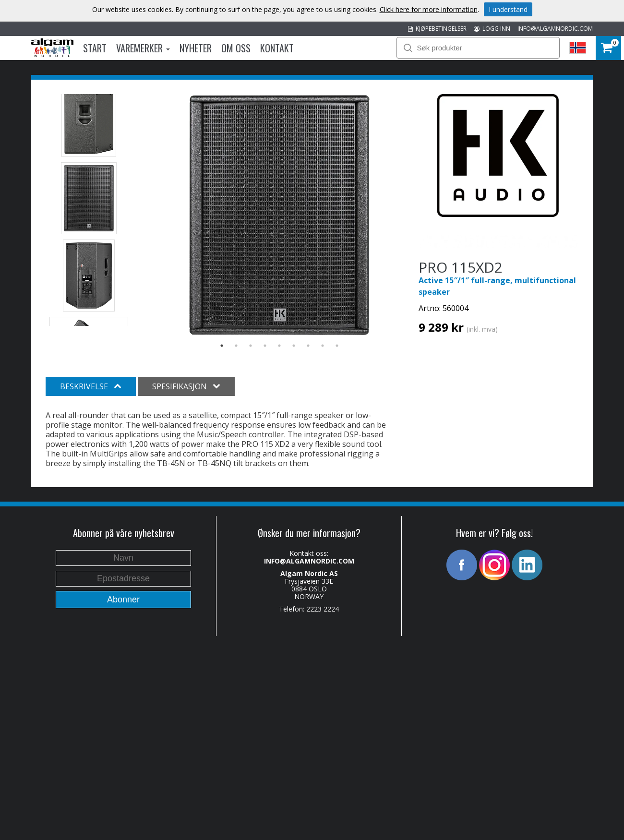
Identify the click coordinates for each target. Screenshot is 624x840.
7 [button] (308, 346)
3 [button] (251, 346)
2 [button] (236, 346)
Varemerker (143, 48)
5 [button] (279, 346)
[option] (280, 215)
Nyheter (196, 48)
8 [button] (323, 346)
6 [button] (294, 346)
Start (95, 48)
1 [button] (222, 346)
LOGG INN (492, 29)
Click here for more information (429, 9)
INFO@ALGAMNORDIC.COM (555, 29)
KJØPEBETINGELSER (437, 29)
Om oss (236, 48)
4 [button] (265, 346)
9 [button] (337, 346)
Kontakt (277, 48)
